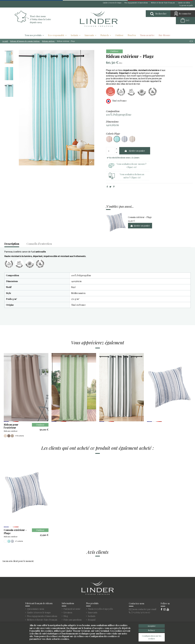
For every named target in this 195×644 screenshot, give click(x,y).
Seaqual (92, 620)
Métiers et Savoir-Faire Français (163, 3)
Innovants (93, 613)
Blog (66, 616)
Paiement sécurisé (72, 609)
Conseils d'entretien (39, 244)
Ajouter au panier (135, 151)
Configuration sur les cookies (152, 637)
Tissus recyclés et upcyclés (100, 609)
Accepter (152, 626)
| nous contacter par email (143, 609)
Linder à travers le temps (112, 3)
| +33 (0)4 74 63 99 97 (140, 612)
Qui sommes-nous (36, 609)
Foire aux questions (73, 620)
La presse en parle (186, 5)
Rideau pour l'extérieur (11, 426)
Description (12, 244)
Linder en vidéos (184, 3)
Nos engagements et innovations (136, 3)
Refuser (152, 630)
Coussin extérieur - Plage (140, 217)
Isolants (92, 616)
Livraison (68, 613)
